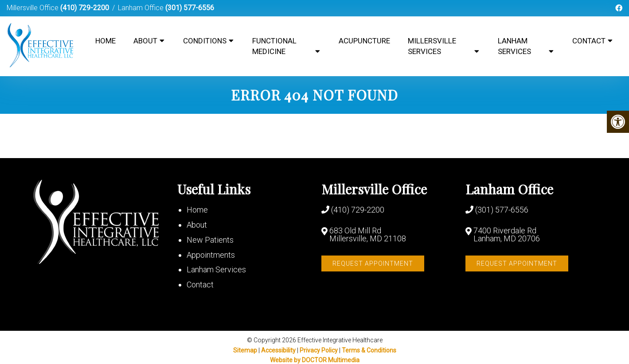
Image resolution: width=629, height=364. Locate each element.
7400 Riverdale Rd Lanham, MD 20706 (507, 235)
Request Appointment (373, 263)
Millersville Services (432, 46)
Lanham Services (514, 46)
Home (105, 41)
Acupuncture (364, 41)
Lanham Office (142, 8)
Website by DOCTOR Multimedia (315, 360)
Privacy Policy (319, 350)
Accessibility (278, 350)
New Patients (210, 240)
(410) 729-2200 (85, 8)
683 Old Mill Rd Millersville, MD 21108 (368, 235)
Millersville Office (33, 8)
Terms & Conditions (369, 350)
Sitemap (245, 350)
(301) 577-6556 (190, 8)
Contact (589, 41)
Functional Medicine (274, 46)
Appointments (211, 255)
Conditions (205, 41)
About (145, 41)
